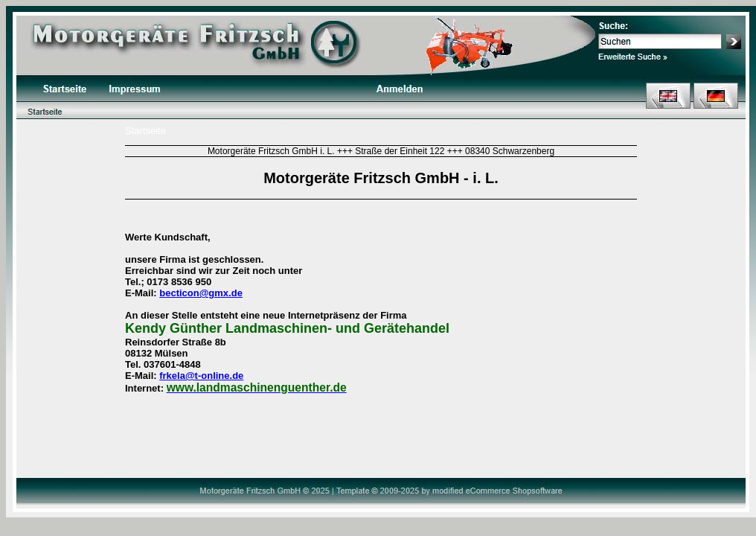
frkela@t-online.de (201, 376)
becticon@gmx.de (201, 293)
